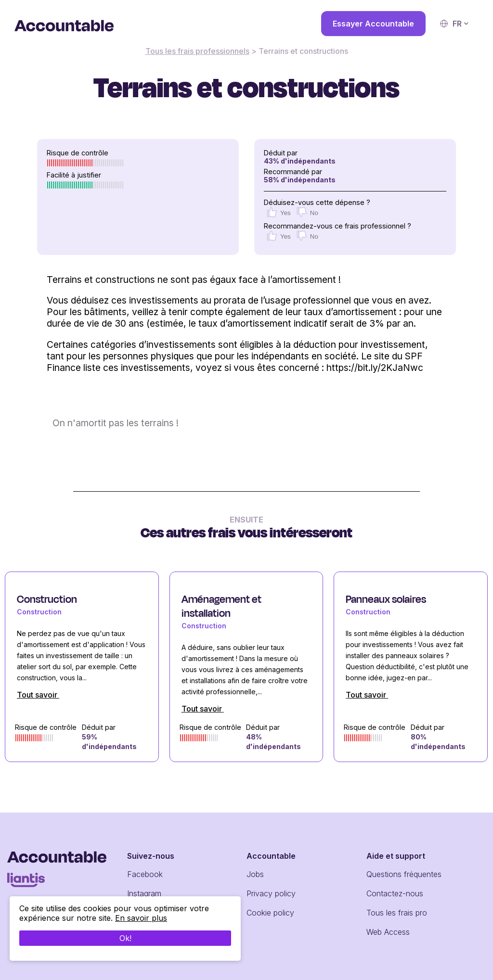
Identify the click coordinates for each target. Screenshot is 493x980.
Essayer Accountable (373, 24)
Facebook (145, 874)
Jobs (255, 874)
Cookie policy (270, 913)
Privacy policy (271, 893)
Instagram (144, 893)
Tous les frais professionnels (197, 51)
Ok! (125, 942)
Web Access (388, 932)
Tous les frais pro (397, 913)
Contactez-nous (395, 893)
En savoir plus (141, 922)
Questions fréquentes (404, 874)
